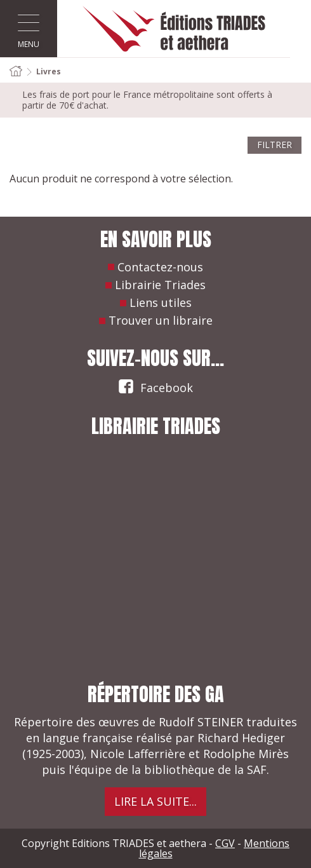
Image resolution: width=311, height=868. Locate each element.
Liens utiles (161, 302)
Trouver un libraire (161, 320)
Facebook (155, 386)
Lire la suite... (155, 801)
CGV (225, 843)
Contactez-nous (160, 267)
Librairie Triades (160, 285)
